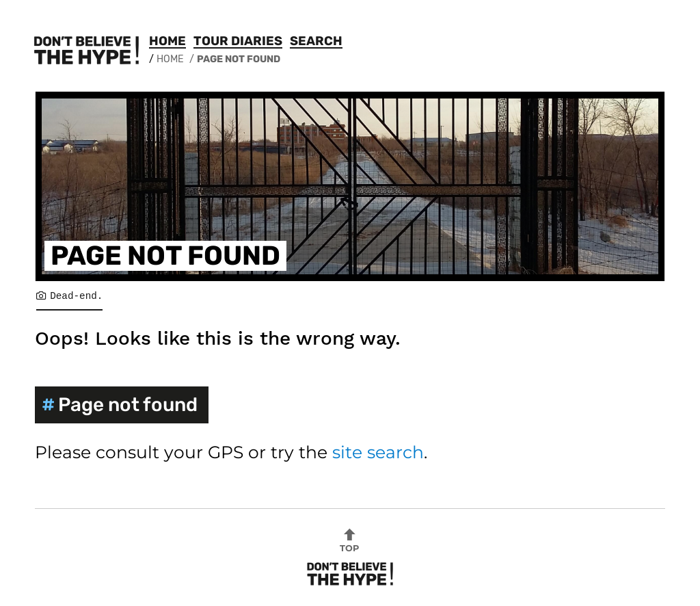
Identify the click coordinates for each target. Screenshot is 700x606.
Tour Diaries (238, 41)
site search (378, 452)
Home (167, 41)
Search (316, 41)
